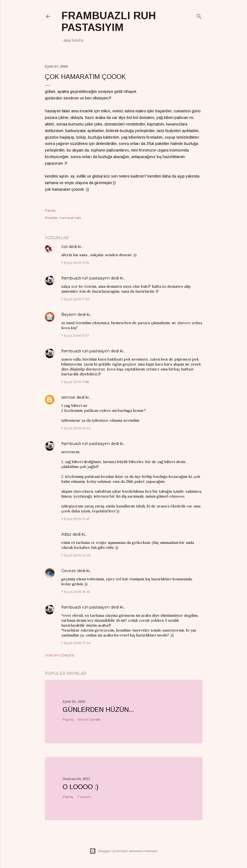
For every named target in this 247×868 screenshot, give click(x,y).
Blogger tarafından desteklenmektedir (124, 851)
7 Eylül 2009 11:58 (75, 382)
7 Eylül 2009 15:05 (76, 592)
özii (64, 247)
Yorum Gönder (59, 655)
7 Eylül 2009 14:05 (76, 555)
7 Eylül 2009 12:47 (76, 519)
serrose (68, 397)
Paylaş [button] (50, 210)
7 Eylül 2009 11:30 (75, 299)
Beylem (69, 315)
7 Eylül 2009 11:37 (75, 336)
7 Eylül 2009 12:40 (76, 428)
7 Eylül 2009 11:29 (75, 263)
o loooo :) (81, 787)
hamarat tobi (70, 218)
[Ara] (199, 15)
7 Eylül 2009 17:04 (76, 643)
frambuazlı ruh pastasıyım (109, 22)
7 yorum (84, 797)
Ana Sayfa (73, 41)
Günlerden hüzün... (98, 709)
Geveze (69, 571)
